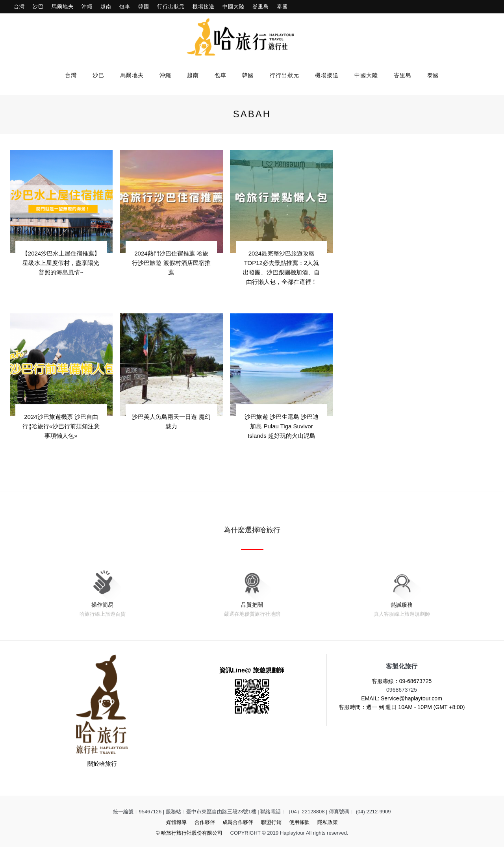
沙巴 (38, 6)
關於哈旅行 (102, 764)
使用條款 (299, 823)
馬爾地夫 (63, 6)
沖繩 (87, 6)
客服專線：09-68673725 (402, 682)
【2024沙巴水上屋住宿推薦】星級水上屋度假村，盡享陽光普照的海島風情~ (61, 262)
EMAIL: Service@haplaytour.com (402, 699)
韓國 (144, 6)
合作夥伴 (205, 823)
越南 (106, 6)
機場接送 (204, 6)
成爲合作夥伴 (238, 823)
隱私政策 (328, 823)
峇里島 (261, 6)
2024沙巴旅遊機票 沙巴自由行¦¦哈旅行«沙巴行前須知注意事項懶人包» (61, 426)
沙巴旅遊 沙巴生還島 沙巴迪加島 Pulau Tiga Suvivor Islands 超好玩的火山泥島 (282, 426)
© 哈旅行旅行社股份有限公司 (189, 834)
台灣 (19, 6)
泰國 (282, 6)
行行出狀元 (171, 6)
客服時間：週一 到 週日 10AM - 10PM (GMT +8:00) (402, 708)
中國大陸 (233, 6)
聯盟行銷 (271, 823)
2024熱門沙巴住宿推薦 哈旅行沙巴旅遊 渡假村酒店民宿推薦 (171, 262)
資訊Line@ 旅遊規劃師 (252, 671)
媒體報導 (176, 823)
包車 (125, 6)
